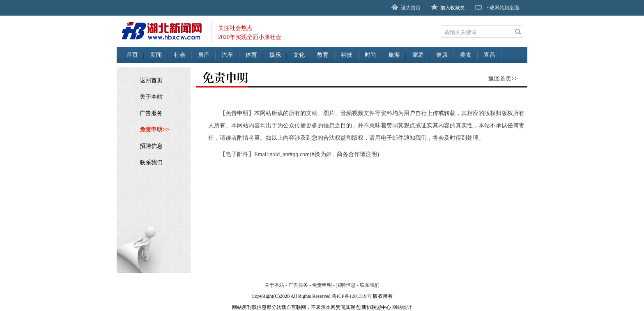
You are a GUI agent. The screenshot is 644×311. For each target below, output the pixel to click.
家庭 (418, 55)
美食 (466, 55)
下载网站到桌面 (502, 8)
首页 (132, 55)
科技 (347, 55)
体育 (251, 55)
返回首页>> (503, 79)
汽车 (228, 55)
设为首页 (411, 8)
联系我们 (151, 162)
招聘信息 (151, 146)
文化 (299, 55)
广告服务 (151, 113)
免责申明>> (154, 130)
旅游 (394, 55)
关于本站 (151, 97)
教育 (323, 55)
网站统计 (402, 307)
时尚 (370, 55)
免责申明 (322, 285)
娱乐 (275, 55)
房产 (204, 55)
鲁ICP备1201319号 (352, 296)
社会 (180, 55)
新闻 (156, 55)
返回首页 (151, 80)
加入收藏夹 (453, 8)
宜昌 (490, 55)
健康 (442, 55)
